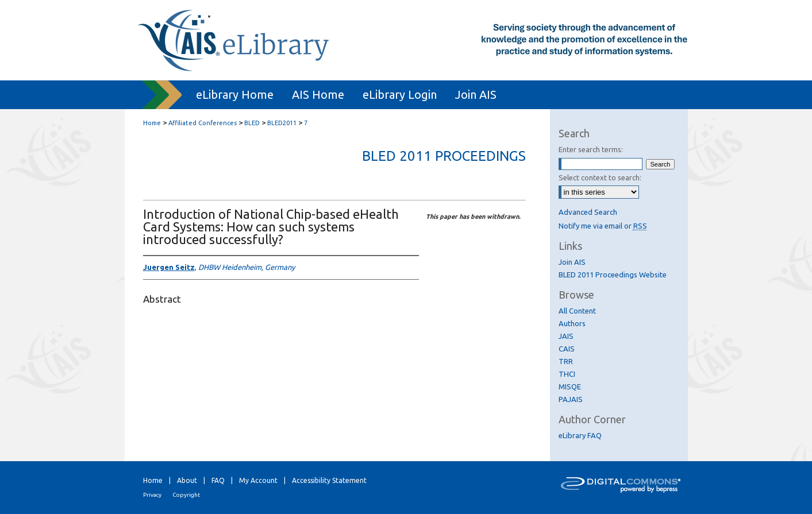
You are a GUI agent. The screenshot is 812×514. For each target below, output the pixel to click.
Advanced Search (588, 212)
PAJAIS (571, 399)
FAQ (218, 480)
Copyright (186, 495)
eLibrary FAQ (580, 435)
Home (152, 123)
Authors (572, 323)
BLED (252, 123)
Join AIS (572, 262)
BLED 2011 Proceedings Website (613, 275)
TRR (566, 361)
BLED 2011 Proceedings (444, 156)
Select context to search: (600, 177)
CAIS (567, 349)
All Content (577, 311)
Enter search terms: (591, 149)
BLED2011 (282, 123)
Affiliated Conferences (203, 123)
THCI (567, 374)
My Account (258, 480)
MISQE (570, 387)
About (187, 480)
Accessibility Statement (329, 480)
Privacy (152, 495)
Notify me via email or (603, 226)
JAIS (566, 336)
